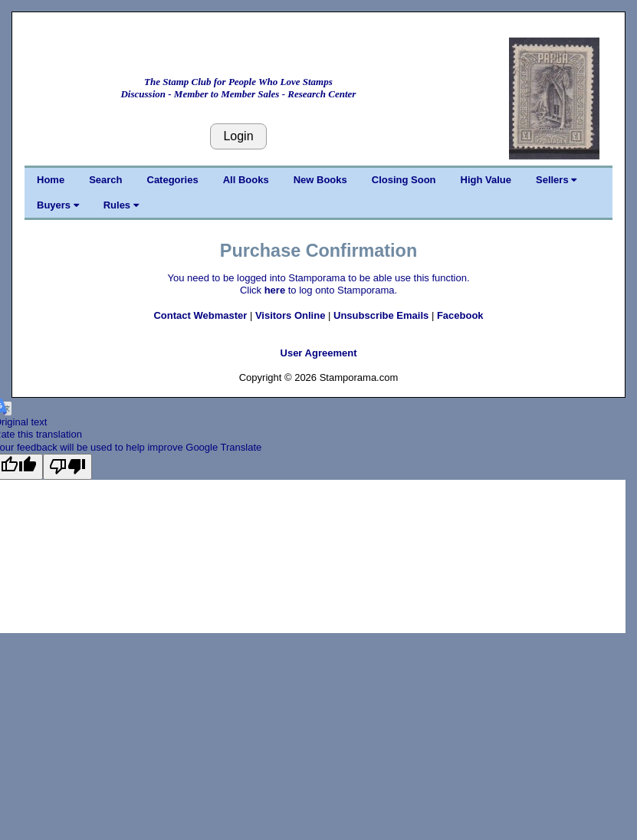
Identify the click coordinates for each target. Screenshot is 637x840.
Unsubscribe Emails (381, 315)
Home (51, 180)
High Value (486, 180)
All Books (246, 180)
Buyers (58, 205)
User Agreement (319, 353)
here (275, 290)
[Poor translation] (67, 467)
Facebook (460, 315)
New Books (320, 180)
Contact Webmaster (200, 315)
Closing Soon (404, 180)
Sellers (556, 180)
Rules (121, 205)
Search (105, 180)
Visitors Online (291, 315)
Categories (173, 180)
